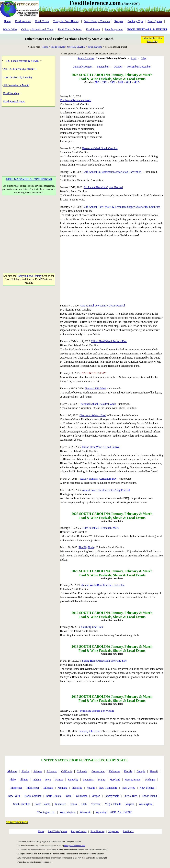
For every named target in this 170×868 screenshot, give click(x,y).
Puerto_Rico (130, 796)
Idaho (13, 780)
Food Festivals (58, 47)
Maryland (115, 780)
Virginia (130, 804)
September (103, 67)
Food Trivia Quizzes (57, 831)
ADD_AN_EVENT (121, 812)
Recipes (119, 21)
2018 (129, 82)
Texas (74, 804)
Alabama (12, 771)
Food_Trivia (42, 21)
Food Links (128, 831)
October (118, 67)
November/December (139, 67)
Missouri (48, 788)
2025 (97, 82)
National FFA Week (96, 388)
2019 (121, 82)
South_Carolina (22, 804)
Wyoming (101, 812)
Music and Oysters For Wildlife (97, 711)
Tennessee (60, 804)
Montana (63, 788)
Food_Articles (23, 21)
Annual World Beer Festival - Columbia (103, 585)
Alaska (25, 771)
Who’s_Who (10, 29)
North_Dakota (54, 796)
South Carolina (95, 47)
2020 (113, 82)
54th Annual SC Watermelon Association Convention (112, 172)
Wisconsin (86, 812)
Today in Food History (29, 276)
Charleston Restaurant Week (75, 100)
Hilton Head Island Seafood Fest (109, 341)
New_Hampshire (108, 788)
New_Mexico (147, 788)
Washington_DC (46, 812)
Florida (128, 771)
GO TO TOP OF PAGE (17, 822)
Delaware (114, 771)
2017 (136, 82)
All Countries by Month (16, 85)
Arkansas (52, 771)
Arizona (38, 771)
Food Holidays (11, 93)
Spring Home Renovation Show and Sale (104, 661)
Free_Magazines (114, 29)
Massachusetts (133, 780)
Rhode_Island (149, 796)
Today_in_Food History (66, 21)
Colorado (82, 771)
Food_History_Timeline (97, 21)
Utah (84, 804)
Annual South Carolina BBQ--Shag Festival (106, 490)
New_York (14, 796)
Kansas (59, 780)
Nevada (91, 788)
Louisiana (88, 780)
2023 (105, 82)
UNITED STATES (76, 47)
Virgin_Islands (113, 804)
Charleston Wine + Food (93, 415)
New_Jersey (128, 788)
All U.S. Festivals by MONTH (20, 69)
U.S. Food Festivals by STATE (22, 61)
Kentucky (73, 780)
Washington (145, 804)
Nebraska (77, 788)
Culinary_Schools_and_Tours (37, 29)
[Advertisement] (29, 136)
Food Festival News (14, 102)
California (67, 771)
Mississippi (33, 788)
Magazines (114, 831)
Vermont (96, 804)
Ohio (69, 796)
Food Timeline (97, 831)
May (144, 58)
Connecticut (98, 771)
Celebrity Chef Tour (92, 627)
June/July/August (83, 67)
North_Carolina (33, 796)
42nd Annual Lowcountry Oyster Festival (103, 306)
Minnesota (16, 788)
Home (7, 21)
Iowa (48, 780)
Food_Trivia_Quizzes (70, 29)
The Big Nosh (86, 547)
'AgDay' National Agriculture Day (98, 479)
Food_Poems (93, 29)
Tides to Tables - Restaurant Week (101, 528)
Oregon (96, 796)
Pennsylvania (112, 796)
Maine (102, 780)
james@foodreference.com (74, 846)
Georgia (141, 771)
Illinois (24, 780)
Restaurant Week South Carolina (100, 148)
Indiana (37, 780)
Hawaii (154, 771)
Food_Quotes (155, 21)
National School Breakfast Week (98, 404)
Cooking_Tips (135, 21)
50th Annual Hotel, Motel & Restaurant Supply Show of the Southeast (122, 207)
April (134, 58)
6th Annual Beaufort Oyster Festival (103, 187)
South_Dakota (43, 804)
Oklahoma (82, 796)
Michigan (150, 780)
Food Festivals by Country (18, 77)
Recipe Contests (79, 831)
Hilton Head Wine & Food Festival (101, 447)
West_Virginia (68, 812)
